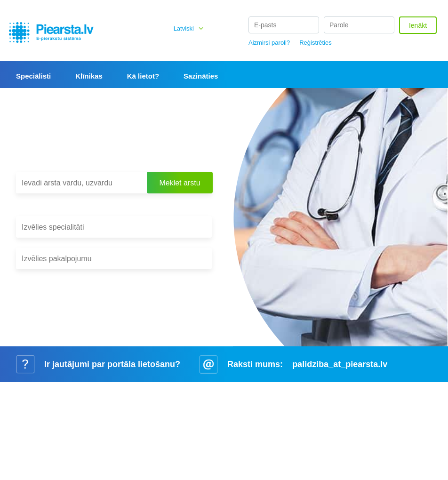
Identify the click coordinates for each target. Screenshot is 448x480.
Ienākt (418, 25)
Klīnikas (89, 76)
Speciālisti (33, 76)
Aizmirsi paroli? (269, 43)
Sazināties (201, 76)
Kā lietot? (143, 76)
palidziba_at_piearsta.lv (340, 364)
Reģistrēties (316, 43)
